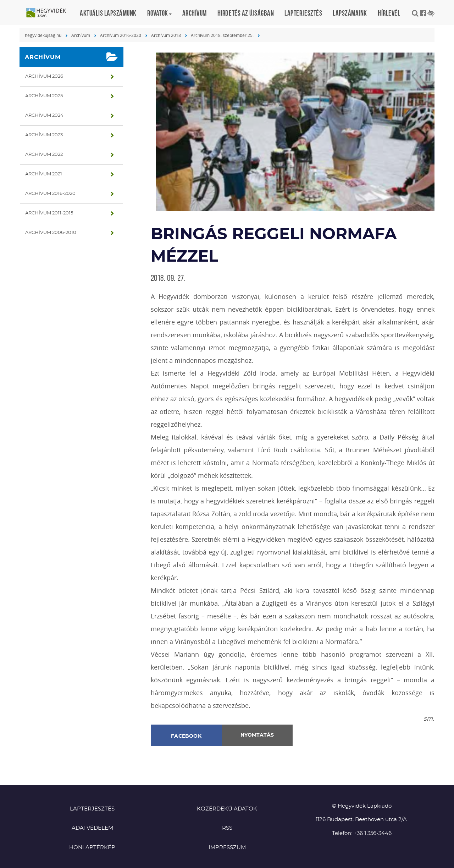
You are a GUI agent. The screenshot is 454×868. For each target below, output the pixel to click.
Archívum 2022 (44, 155)
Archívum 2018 (166, 35)
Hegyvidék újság (50, 13)
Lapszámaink (350, 13)
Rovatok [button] (159, 13)
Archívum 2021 (44, 174)
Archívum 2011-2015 (49, 213)
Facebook (186, 736)
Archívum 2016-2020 (121, 35)
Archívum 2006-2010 (51, 233)
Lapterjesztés (303, 13)
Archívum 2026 (44, 77)
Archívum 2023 (44, 135)
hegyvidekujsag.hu (43, 35)
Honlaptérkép (92, 848)
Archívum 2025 (44, 96)
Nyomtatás (257, 735)
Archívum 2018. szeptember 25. (222, 35)
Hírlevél (389, 13)
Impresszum (227, 848)
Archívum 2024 (44, 116)
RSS (227, 828)
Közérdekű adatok (227, 809)
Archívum (195, 13)
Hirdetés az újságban (246, 13)
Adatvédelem (92, 828)
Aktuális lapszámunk (108, 13)
